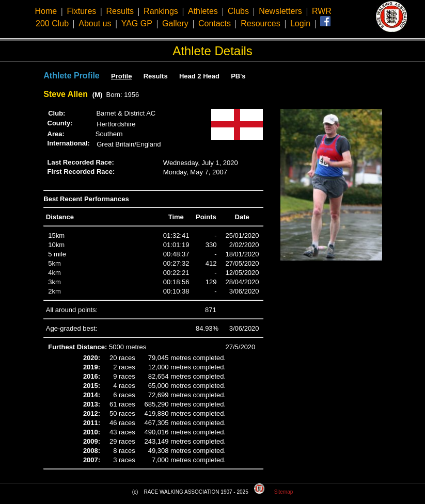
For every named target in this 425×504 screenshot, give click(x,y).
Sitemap (284, 492)
